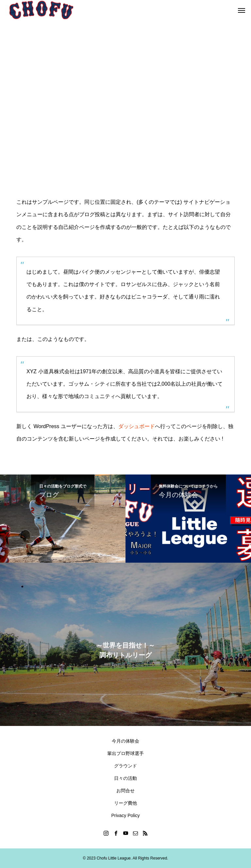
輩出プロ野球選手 (125, 753)
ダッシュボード (137, 426)
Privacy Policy (125, 815)
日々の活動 (125, 778)
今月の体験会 (125, 741)
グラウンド (125, 766)
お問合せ (125, 791)
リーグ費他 (125, 803)
